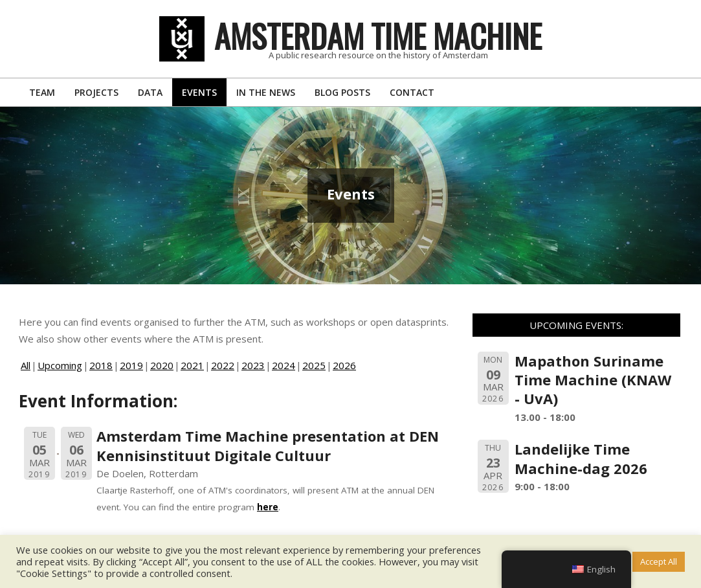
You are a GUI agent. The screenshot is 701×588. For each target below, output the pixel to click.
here (268, 507)
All (26, 365)
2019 (131, 365)
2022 (223, 365)
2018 (101, 365)
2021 (192, 365)
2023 (253, 365)
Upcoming (60, 365)
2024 (284, 365)
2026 (344, 365)
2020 (162, 365)
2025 (314, 365)
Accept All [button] (659, 561)
